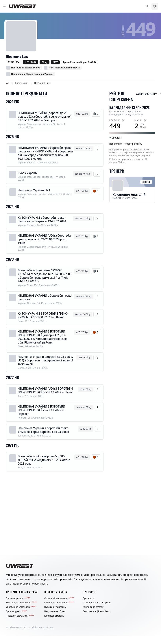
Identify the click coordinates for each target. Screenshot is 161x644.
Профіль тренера (18, 598)
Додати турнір (16, 611)
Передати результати (20, 616)
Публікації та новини (55, 607)
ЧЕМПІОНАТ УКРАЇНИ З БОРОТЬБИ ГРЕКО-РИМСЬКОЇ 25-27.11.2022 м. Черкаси (41, 410)
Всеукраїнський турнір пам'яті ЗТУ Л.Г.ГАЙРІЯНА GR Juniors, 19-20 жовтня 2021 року (44, 460)
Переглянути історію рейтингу (126, 144)
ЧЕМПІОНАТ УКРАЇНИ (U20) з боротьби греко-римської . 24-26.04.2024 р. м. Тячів (44, 239)
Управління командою (21, 607)
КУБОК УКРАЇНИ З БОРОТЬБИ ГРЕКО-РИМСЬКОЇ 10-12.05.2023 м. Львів (43, 315)
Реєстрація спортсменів (21, 603)
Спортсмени (22, 83)
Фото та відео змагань (59, 598)
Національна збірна (55, 611)
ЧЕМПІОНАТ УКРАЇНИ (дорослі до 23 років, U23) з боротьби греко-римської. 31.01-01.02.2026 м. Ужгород (45, 117)
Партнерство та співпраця (97, 603)
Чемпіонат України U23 (34, 190)
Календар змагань (54, 616)
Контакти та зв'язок (93, 607)
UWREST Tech (20, 627)
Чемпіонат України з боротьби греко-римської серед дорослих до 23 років (43, 430)
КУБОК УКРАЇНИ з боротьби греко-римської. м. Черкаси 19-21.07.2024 (42, 219)
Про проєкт (89, 598)
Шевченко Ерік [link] (42, 83)
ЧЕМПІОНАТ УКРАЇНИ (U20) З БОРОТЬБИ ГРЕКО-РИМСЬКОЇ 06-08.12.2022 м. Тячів (45, 390)
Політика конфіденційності (97, 611)
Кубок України (28, 173)
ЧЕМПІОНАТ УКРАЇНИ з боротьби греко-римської (45, 297)
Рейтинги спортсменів (59, 603)
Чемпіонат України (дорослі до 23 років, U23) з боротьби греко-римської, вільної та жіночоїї (45, 360)
